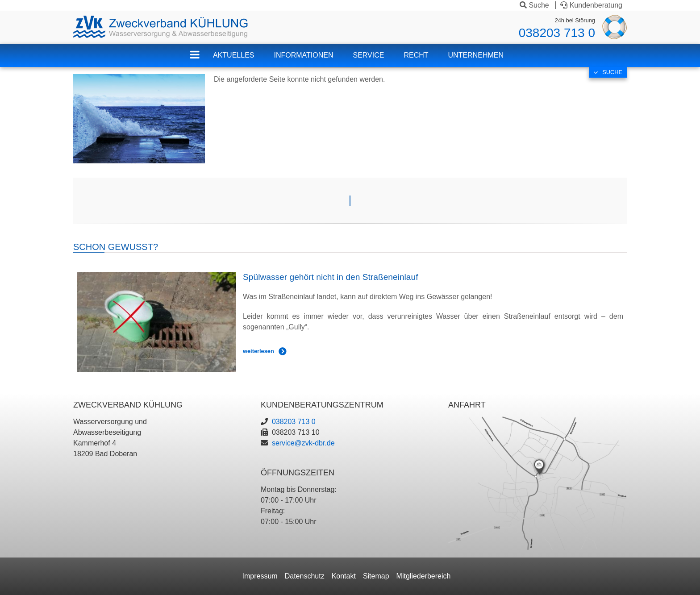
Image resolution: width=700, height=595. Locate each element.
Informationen (303, 55)
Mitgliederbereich (424, 576)
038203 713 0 (557, 33)
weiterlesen (258, 351)
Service (369, 55)
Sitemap (376, 576)
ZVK (202, 60)
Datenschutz (305, 576)
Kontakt (344, 576)
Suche (534, 5)
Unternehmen (476, 55)
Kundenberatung (591, 5)
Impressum (260, 576)
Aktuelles (233, 55)
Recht (416, 55)
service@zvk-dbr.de (303, 443)
